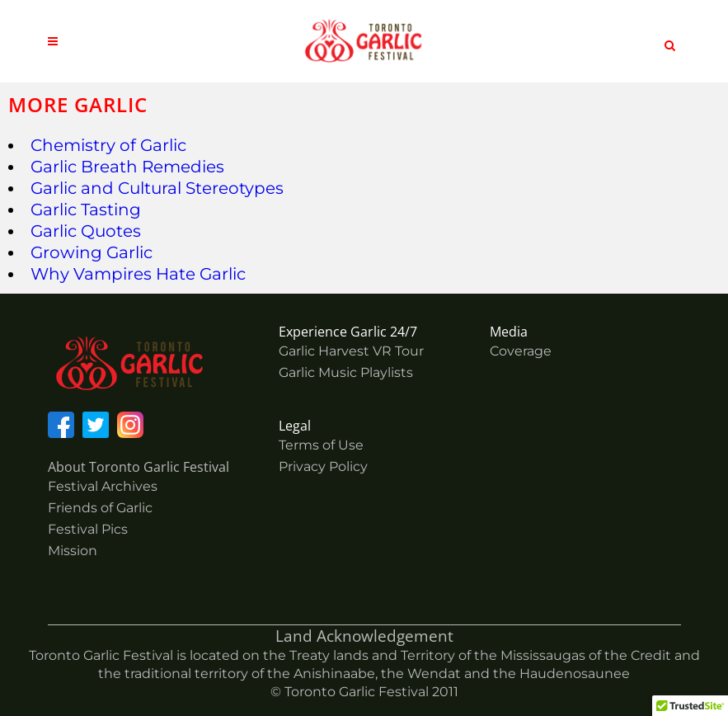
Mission (73, 551)
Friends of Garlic (100, 508)
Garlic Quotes (86, 231)
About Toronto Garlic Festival (139, 467)
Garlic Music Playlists (346, 372)
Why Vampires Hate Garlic (138, 274)
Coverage (521, 351)
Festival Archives (103, 486)
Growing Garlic (92, 252)
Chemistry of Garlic (108, 145)
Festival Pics (88, 529)
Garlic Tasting (86, 210)
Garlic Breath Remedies (127, 167)
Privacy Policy (323, 466)
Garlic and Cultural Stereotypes (157, 188)
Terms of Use (321, 445)
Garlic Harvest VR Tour (351, 351)
